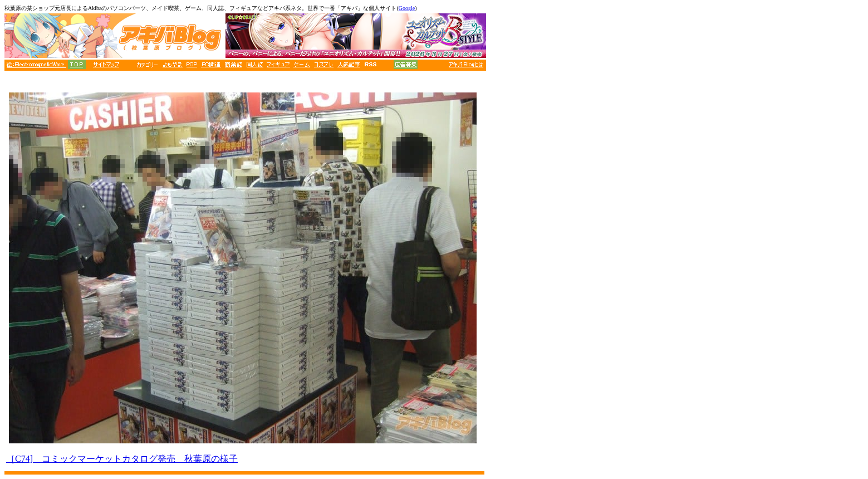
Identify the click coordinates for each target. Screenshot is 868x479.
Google (407, 8)
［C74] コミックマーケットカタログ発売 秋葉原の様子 (122, 459)
